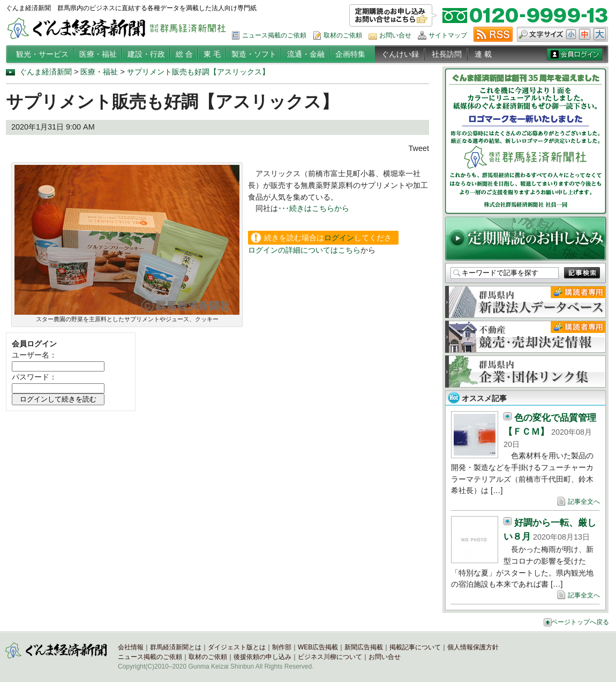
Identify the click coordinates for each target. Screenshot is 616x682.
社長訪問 (447, 54)
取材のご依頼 (343, 35)
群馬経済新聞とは (176, 647)
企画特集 (350, 54)
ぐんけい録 (400, 54)
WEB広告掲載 (318, 647)
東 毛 (212, 54)
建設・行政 (146, 54)
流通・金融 (306, 54)
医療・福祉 (98, 54)
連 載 (483, 54)
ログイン (339, 238)
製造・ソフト (254, 54)
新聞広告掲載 (364, 647)
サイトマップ (448, 35)
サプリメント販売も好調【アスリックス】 (198, 72)
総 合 (184, 54)
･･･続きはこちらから (314, 208)
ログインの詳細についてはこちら (304, 250)
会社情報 (131, 647)
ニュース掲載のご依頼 (274, 35)
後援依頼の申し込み (262, 657)
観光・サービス (42, 54)
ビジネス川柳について (330, 657)
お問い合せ (395, 35)
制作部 (282, 647)
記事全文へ (584, 502)
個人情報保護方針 (473, 647)
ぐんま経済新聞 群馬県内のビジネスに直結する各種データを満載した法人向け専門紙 (131, 8)
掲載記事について (415, 647)
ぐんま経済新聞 (46, 72)
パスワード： (34, 377)
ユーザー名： (34, 355)
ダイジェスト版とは (237, 647)
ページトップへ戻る (580, 622)
